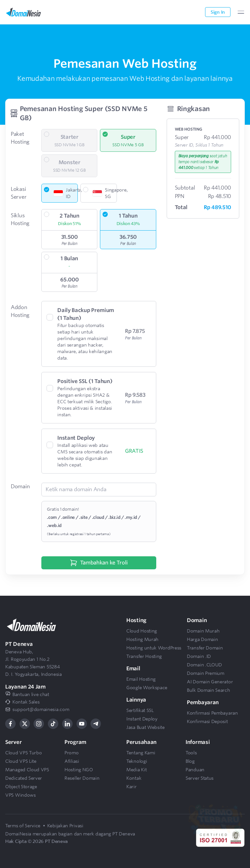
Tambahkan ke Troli (99, 563)
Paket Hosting (20, 138)
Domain (20, 486)
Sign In (218, 12)
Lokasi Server (19, 193)
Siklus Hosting (20, 219)
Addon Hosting (20, 311)
